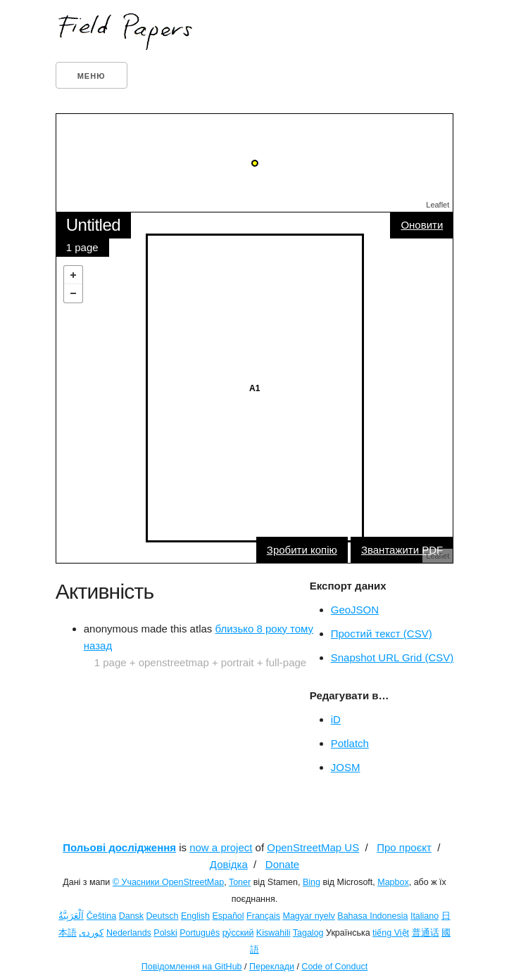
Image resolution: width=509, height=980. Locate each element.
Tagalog (308, 933)
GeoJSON (355, 610)
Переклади (272, 967)
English (195, 916)
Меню (92, 76)
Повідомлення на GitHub (192, 967)
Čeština (101, 916)
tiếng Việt (391, 933)
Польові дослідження (119, 847)
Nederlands (129, 933)
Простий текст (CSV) (382, 634)
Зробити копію (302, 550)
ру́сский (238, 933)
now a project (221, 847)
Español (228, 916)
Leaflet (438, 205)
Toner (240, 882)
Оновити (422, 225)
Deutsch (163, 916)
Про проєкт (404, 847)
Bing (312, 882)
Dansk (131, 916)
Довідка (229, 864)
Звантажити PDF (402, 550)
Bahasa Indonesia (372, 916)
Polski (165, 933)
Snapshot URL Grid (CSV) (392, 657)
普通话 (426, 933)
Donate (282, 864)
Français (263, 916)
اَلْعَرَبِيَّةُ (71, 916)
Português (200, 933)
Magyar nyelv (309, 916)
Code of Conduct (334, 967)
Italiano (425, 916)
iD (336, 719)
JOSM (346, 767)
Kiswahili (274, 933)
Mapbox (393, 882)
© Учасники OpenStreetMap (168, 882)
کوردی (91, 933)
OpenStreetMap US (313, 847)
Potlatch (350, 743)
